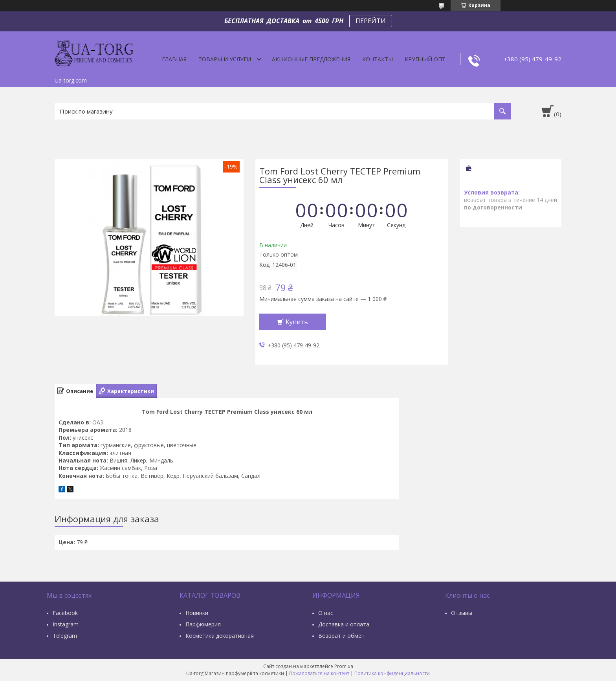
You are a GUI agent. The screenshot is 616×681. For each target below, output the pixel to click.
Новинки (197, 613)
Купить (297, 322)
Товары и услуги (225, 59)
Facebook (65, 613)
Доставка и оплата (344, 624)
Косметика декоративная (220, 636)
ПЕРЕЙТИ (371, 21)
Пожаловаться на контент (319, 673)
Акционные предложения (311, 59)
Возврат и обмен (341, 636)
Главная (174, 59)
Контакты (378, 59)
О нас (326, 613)
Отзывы (462, 613)
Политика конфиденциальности (392, 673)
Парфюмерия (203, 624)
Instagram (66, 624)
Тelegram (65, 636)
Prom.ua (344, 666)
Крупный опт (425, 59)
